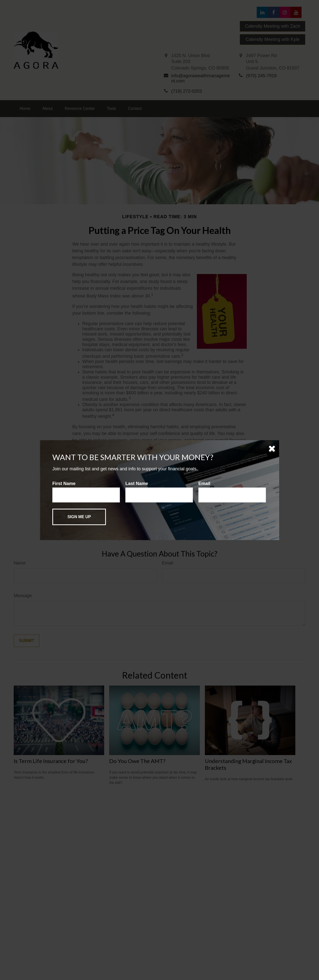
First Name (64, 484)
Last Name (137, 484)
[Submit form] (79, 517)
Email (204, 484)
